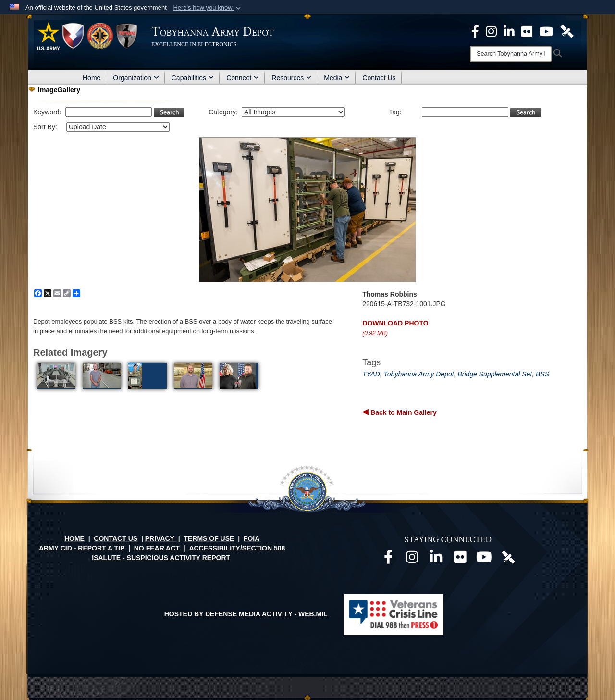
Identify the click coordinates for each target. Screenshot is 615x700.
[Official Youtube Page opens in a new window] (546, 31)
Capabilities (193, 78)
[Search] (511, 54)
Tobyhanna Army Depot (419, 374)
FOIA (252, 538)
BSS (542, 374)
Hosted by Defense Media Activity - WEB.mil (246, 614)
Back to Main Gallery (403, 412)
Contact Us (379, 78)
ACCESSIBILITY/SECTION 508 (237, 548)
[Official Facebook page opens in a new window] (388, 560)
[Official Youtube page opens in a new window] (484, 560)
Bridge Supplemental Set (495, 374)
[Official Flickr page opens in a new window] (527, 31)
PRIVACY (160, 538)
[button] (208, 8)
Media (337, 78)
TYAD (371, 374)
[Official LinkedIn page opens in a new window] (509, 31)
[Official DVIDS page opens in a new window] (567, 31)
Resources (291, 78)
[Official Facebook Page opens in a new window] (475, 31)
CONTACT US (116, 538)
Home (92, 78)
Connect (243, 78)
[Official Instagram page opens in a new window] (491, 31)
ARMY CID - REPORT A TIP (82, 548)
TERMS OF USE (209, 538)
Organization (136, 78)
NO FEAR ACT (157, 548)
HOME (74, 538)
